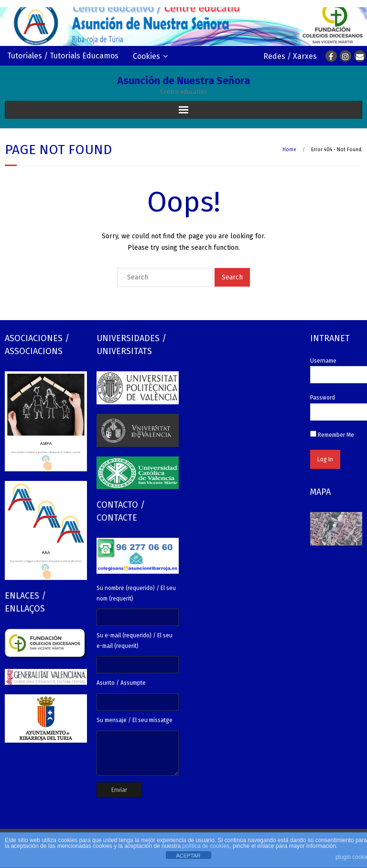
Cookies (146, 56)
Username (323, 361)
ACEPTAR (188, 856)
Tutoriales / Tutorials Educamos (63, 56)
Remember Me (332, 435)
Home (289, 150)
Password (323, 398)
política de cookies (206, 846)
